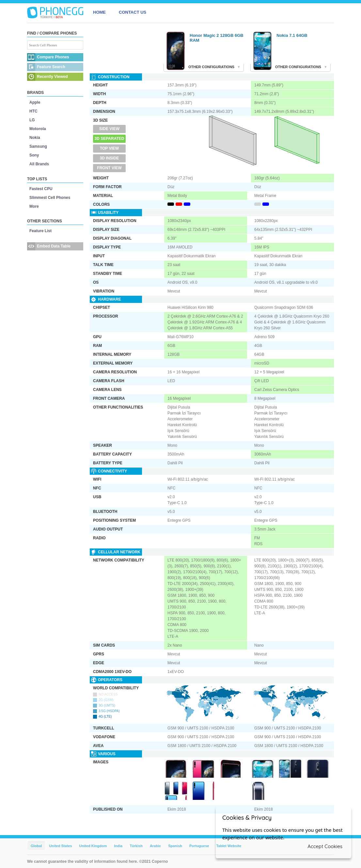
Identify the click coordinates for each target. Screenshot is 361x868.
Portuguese (199, 846)
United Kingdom (93, 846)
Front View (109, 168)
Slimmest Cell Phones (50, 198)
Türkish (136, 846)
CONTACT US (133, 12)
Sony (34, 155)
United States (60, 846)
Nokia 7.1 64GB (292, 35)
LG (32, 120)
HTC (33, 111)
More (34, 206)
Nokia (35, 138)
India (118, 846)
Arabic (155, 846)
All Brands (39, 164)
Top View (109, 148)
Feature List (40, 231)
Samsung (38, 146)
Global (36, 846)
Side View (109, 129)
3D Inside (110, 158)
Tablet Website (229, 846)
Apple (35, 102)
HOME (99, 12)
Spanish (175, 846)
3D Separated (110, 139)
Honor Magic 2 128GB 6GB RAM (217, 38)
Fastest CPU (41, 189)
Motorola (38, 129)
